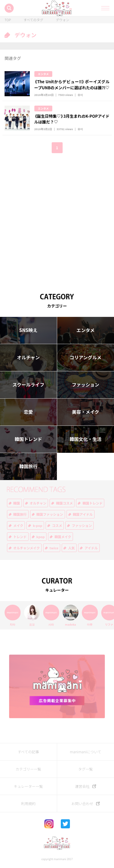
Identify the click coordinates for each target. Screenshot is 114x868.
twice (54, 548)
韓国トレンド (28, 439)
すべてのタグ (33, 20)
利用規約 (28, 804)
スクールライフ (28, 385)
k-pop (38, 526)
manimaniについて (86, 752)
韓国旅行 (28, 466)
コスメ (57, 526)
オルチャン (28, 357)
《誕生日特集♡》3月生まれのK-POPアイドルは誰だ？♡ (72, 119)
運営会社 (82, 786)
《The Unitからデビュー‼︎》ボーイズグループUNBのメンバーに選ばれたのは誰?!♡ (72, 85)
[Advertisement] (57, 219)
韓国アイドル (83, 514)
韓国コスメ (64, 503)
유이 (80, 95)
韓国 (17, 503)
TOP (8, 20)
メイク (18, 526)
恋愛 (28, 412)
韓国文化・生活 (86, 439)
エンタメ (43, 74)
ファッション (85, 385)
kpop (41, 537)
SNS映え (28, 330)
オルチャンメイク (27, 548)
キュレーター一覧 (28, 786)
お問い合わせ (82, 804)
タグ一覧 (85, 769)
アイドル (91, 548)
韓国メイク (63, 537)
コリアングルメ (85, 357)
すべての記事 (28, 752)
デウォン (63, 20)
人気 (71, 548)
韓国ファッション (50, 514)
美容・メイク (85, 412)
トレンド (20, 537)
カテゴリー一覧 (28, 769)
